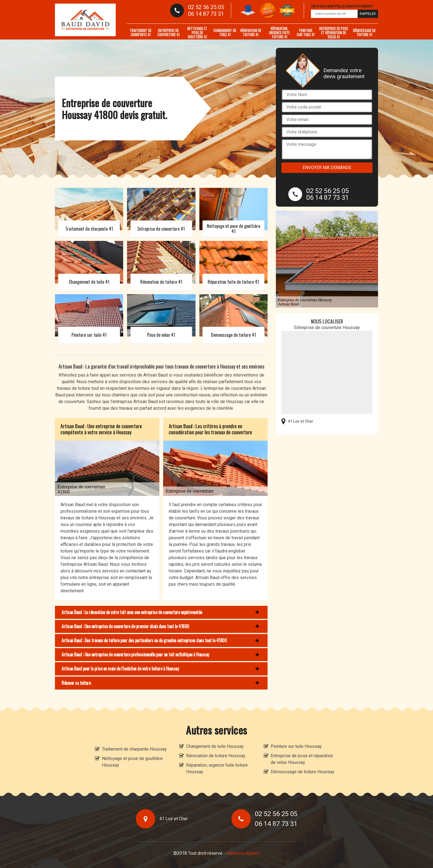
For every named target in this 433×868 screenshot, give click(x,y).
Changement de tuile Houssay (215, 746)
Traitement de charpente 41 (141, 32)
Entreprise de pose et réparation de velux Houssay (302, 759)
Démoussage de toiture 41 (364, 32)
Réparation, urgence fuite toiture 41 (279, 33)
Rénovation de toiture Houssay (216, 756)
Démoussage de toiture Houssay (303, 772)
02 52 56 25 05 (206, 7)
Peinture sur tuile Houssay (296, 746)
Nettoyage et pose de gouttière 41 (197, 33)
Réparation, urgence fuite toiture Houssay (217, 768)
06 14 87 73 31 (206, 14)
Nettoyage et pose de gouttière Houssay (132, 762)
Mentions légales (243, 853)
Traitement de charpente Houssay (134, 749)
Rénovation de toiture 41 (251, 32)
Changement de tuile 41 (225, 32)
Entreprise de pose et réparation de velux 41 (334, 33)
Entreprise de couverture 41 (168, 32)
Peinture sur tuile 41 (306, 32)
